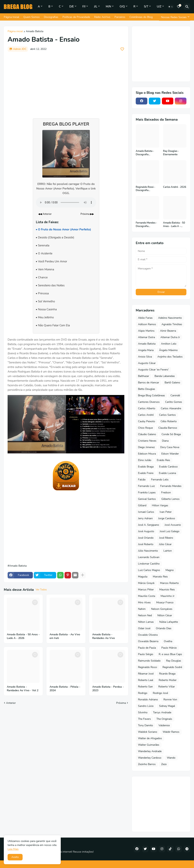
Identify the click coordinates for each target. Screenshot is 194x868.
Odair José (144, 628)
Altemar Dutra (146, 337)
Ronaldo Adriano (148, 700)
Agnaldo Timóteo (172, 324)
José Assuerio (173, 525)
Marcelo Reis (160, 577)
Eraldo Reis (163, 460)
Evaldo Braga (146, 467)
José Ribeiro (166, 538)
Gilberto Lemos (170, 499)
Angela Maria (146, 350)
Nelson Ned (145, 615)
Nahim (142, 609)
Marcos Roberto (169, 583)
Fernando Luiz (146, 486)
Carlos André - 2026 (175, 187)
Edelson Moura (147, 454)
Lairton (168, 551)
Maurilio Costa (147, 596)
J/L (96, 6)
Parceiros (120, 17)
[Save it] (122, 49)
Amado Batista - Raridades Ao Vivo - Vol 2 (23, 689)
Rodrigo (143, 693)
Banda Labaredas (165, 376)
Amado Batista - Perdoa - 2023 (108, 689)
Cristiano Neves (147, 441)
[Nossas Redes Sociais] (175, 17)
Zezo (164, 764)
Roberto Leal (146, 680)
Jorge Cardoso (167, 518)
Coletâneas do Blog (141, 17)
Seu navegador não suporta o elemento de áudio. (66, 202)
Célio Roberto (169, 421)
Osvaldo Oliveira (148, 635)
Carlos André (146, 415)
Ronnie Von (170, 700)
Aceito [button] (15, 857)
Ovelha (168, 641)
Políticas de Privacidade (76, 17)
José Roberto (146, 544)
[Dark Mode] (171, 7)
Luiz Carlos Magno (149, 570)
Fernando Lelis (160, 480)
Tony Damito (145, 725)
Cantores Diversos (149, 402)
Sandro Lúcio (146, 706)
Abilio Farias (145, 318)
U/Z (159, 6)
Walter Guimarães (149, 745)
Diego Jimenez (146, 447)
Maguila (143, 577)
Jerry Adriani (145, 518)
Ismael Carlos (146, 512)
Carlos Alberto (147, 408)
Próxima (121, 703)
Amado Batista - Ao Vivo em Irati (65, 636)
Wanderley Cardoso (150, 758)
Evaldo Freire (146, 473)
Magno (170, 570)
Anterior (11, 703)
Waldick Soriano (148, 732)
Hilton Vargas (160, 505)
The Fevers (144, 719)
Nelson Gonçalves (162, 609)
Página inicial (15, 32)
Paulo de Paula (147, 648)
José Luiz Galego (170, 531)
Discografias (51, 17)
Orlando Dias (164, 628)
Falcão (142, 480)
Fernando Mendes (171, 486)
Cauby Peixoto (147, 421)
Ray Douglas (174, 661)
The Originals (164, 719)
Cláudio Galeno (147, 434)
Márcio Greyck (146, 583)
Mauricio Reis (167, 590)
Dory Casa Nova (170, 447)
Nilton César (165, 615)
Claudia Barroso (168, 428)
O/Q (122, 6)
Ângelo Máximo (168, 350)
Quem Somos (32, 17)
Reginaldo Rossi (147, 667)
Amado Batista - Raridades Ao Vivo (104, 636)
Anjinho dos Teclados (170, 357)
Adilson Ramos (147, 324)
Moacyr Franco (165, 602)
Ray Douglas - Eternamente (171, 153)
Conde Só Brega (171, 434)
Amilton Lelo (169, 344)
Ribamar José (146, 674)
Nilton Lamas (146, 622)
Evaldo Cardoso (168, 467)
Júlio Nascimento (148, 551)
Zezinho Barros (147, 764)
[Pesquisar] (187, 7)
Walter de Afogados (150, 738)
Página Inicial (11, 17)
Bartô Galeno (172, 383)
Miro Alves (144, 602)
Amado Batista (35, 32)
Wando (171, 758)
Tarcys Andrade (162, 712)
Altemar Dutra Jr (170, 337)
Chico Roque (145, 428)
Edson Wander (170, 454)
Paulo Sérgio (146, 654)
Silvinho (143, 712)
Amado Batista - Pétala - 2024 (65, 689)
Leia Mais (13, 849)
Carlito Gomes (174, 402)
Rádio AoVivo (102, 17)
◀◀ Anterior (45, 214)
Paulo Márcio (169, 648)
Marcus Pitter (146, 590)
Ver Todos (41, 590)
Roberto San (145, 687)
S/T (146, 6)
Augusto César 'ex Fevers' (153, 370)
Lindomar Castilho (149, 564)
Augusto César (147, 363)
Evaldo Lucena (167, 473)
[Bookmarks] (179, 7)
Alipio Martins (146, 331)
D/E (72, 6)
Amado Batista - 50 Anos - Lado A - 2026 (23, 636)
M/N (108, 6)
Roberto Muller (168, 680)
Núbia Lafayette (169, 622)
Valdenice (164, 725)
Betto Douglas (147, 389)
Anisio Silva (145, 357)
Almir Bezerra (168, 331)
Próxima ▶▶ (87, 214)
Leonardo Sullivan (149, 557)
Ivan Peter (166, 512)
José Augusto (146, 531)
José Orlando (146, 538)
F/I (84, 6)
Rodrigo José (160, 693)
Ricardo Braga (167, 674)
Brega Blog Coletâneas (151, 395)
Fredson (166, 493)
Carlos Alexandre (171, 408)
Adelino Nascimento (170, 318)
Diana (165, 441)
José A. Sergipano (149, 525)
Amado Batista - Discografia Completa (145, 153)
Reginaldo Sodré (172, 667)
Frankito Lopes (147, 493)
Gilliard (142, 505)
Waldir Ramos (171, 732)
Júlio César (165, 544)
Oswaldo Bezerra (148, 641)
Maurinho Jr (168, 596)
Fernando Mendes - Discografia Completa (146, 225)
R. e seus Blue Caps (170, 654)
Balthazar (144, 376)
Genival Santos (147, 499)
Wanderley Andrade (150, 751)
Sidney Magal (167, 706)
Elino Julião (145, 460)
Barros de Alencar (149, 383)
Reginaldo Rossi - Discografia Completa (145, 189)
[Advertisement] (66, 83)
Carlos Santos (167, 415)
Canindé (175, 395)
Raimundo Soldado (149, 661)
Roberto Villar (167, 687)
